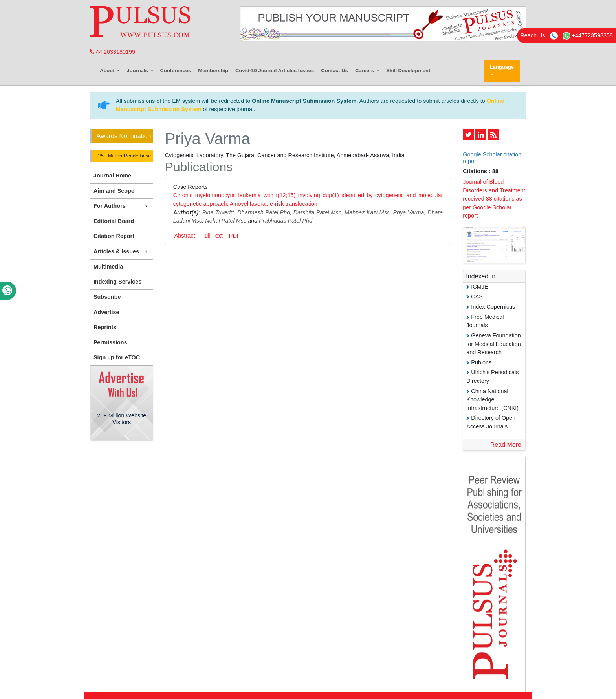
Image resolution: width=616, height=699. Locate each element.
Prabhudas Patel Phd (286, 221)
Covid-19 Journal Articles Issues (275, 70)
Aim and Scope (114, 191)
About (108, 70)
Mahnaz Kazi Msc (367, 212)
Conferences (176, 70)
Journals (138, 70)
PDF (235, 236)
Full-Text (212, 236)
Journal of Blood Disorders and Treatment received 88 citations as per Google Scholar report (494, 199)
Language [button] (502, 67)
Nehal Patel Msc (226, 221)
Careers (365, 70)
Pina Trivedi (217, 212)
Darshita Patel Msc (317, 212)
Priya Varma (408, 212)
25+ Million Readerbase (124, 156)
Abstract (185, 236)
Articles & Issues (122, 252)
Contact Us (335, 70)
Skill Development (408, 70)
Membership (213, 70)
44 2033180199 (113, 52)
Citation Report (114, 236)
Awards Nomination (124, 136)
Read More (506, 445)
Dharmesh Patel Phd (264, 212)
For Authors (122, 206)
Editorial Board (114, 221)
